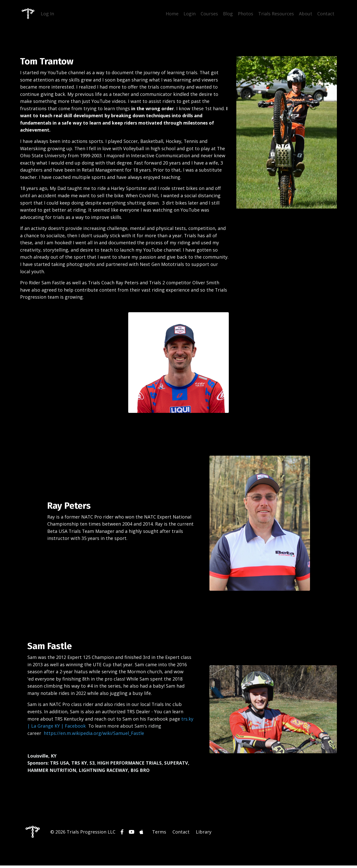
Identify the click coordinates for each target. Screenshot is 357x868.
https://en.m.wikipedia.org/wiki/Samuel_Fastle (94, 735)
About (306, 13)
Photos (246, 13)
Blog (228, 13)
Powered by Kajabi (322, 855)
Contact (326, 13)
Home (172, 13)
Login (190, 13)
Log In (47, 13)
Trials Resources (276, 13)
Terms (159, 835)
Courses (209, 13)
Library (204, 835)
